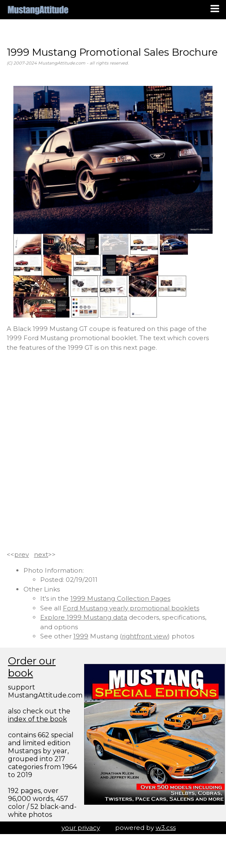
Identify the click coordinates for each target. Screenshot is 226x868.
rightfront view (145, 636)
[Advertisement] (92, 451)
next (41, 554)
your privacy (81, 828)
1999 (81, 636)
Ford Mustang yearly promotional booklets (131, 608)
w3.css (166, 828)
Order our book (32, 667)
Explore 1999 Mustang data (84, 617)
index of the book (37, 719)
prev (22, 554)
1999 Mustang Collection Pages (120, 598)
